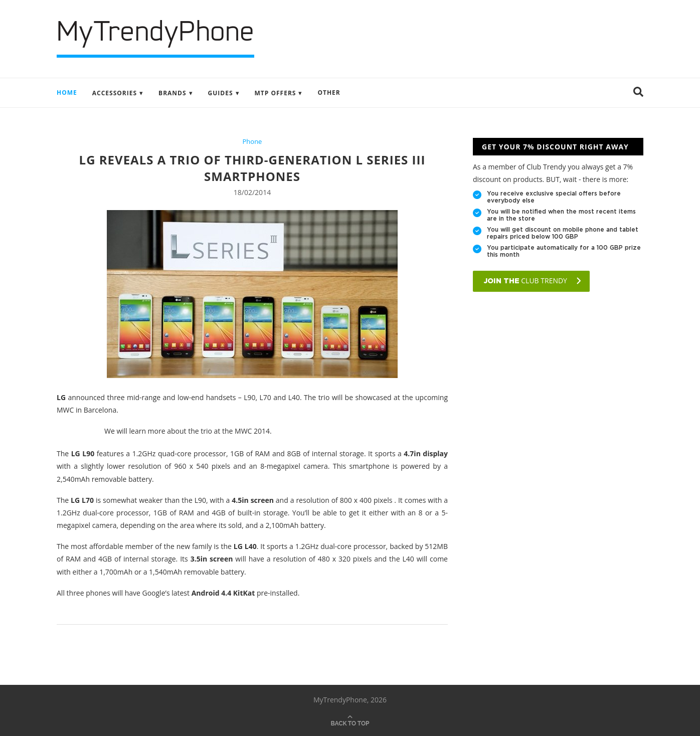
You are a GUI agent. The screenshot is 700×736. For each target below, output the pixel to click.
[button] (638, 93)
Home (67, 93)
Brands (172, 93)
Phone (252, 142)
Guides (221, 93)
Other (329, 93)
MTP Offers (276, 93)
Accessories (115, 93)
